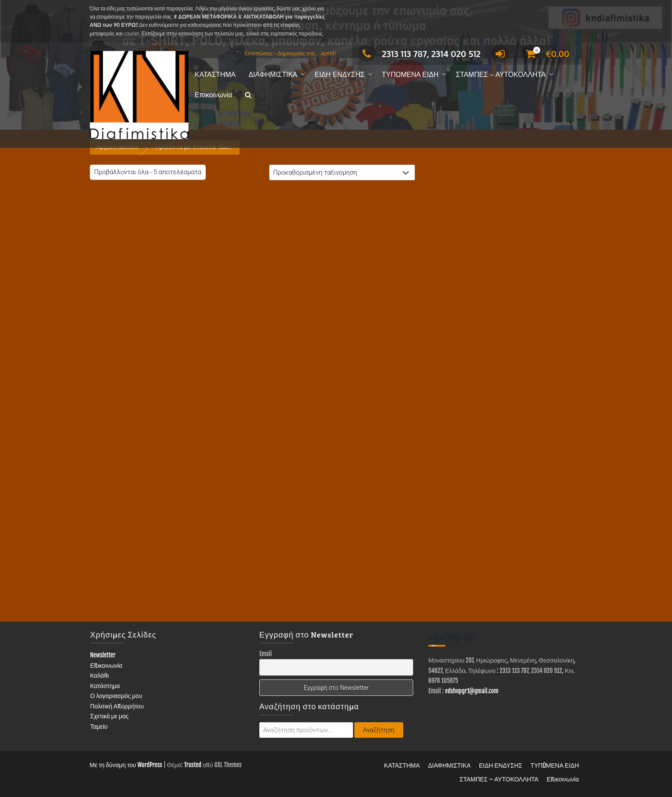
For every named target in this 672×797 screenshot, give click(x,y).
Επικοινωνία (214, 95)
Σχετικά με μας (110, 716)
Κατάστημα (105, 686)
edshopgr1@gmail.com (472, 691)
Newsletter (103, 655)
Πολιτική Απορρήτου (117, 706)
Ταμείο (99, 726)
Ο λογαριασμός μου (116, 696)
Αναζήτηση (379, 730)
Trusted (193, 765)
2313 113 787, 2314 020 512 (419, 54)
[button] (248, 95)
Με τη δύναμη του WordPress (126, 765)
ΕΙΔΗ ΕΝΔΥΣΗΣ (340, 75)
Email (266, 654)
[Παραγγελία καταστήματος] (342, 172)
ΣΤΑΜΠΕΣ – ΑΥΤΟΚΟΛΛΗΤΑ (501, 75)
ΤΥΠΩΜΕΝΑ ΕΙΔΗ (410, 75)
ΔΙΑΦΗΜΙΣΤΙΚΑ (273, 75)
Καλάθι (100, 675)
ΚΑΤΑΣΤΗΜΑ (215, 75)
